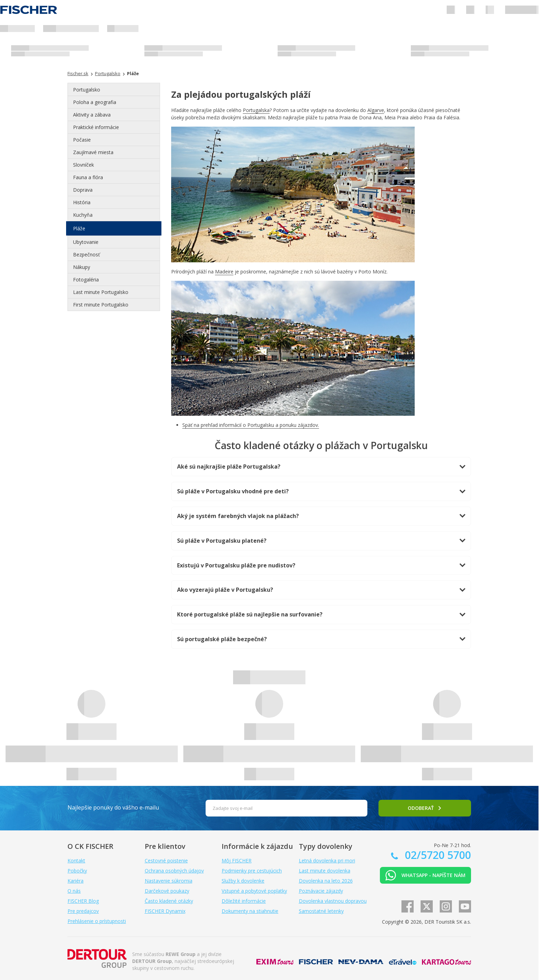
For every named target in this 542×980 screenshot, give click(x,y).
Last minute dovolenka (325, 871)
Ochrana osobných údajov (174, 871)
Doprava (83, 190)
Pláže (79, 228)
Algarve (376, 110)
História (82, 202)
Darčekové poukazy (167, 891)
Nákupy (82, 267)
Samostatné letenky (321, 911)
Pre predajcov (83, 911)
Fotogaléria (86, 280)
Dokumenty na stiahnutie (250, 911)
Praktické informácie (96, 127)
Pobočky (77, 871)
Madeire (224, 272)
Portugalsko (87, 90)
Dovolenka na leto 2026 (326, 881)
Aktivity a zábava (92, 115)
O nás (74, 891)
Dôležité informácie (244, 901)
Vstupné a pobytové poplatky (254, 891)
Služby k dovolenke (243, 881)
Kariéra (75, 881)
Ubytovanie (86, 242)
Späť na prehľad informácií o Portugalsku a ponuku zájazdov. (251, 425)
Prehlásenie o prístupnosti (97, 921)
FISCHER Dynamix (165, 911)
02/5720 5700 (437, 855)
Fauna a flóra (88, 177)
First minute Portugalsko (101, 305)
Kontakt (76, 861)
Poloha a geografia (95, 102)
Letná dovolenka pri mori (327, 861)
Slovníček (83, 165)
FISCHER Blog (83, 901)
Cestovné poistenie (166, 861)
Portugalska (256, 110)
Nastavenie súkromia (169, 881)
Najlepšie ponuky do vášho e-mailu (113, 807)
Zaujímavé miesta (93, 152)
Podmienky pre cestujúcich (252, 871)
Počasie (82, 140)
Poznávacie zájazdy (321, 891)
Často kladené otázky (169, 901)
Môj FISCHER (237, 861)
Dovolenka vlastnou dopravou (333, 901)
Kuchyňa (83, 215)
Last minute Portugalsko (101, 292)
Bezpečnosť (86, 254)
